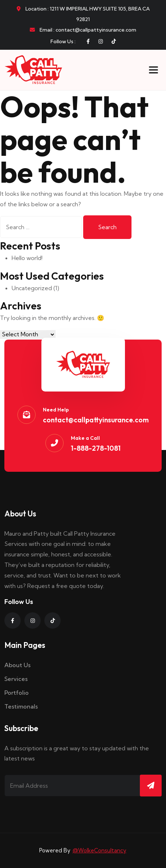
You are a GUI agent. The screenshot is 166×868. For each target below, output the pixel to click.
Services (16, 679)
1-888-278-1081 (96, 448)
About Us (17, 665)
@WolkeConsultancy (100, 850)
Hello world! (27, 258)
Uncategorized (32, 288)
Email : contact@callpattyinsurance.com (83, 30)
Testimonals (21, 706)
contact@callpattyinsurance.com (96, 420)
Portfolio (17, 693)
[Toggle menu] (153, 70)
